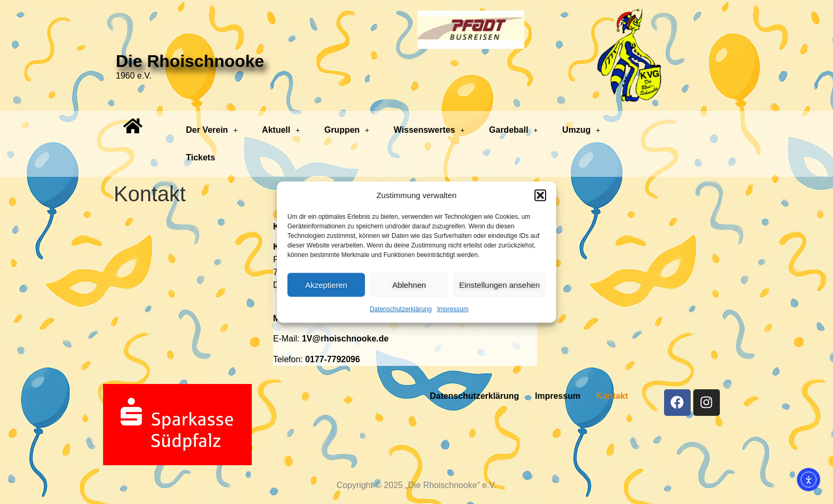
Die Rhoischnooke (190, 61)
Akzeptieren (326, 284)
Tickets (201, 157)
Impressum (453, 309)
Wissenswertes (429, 130)
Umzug (581, 130)
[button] (540, 195)
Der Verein (212, 130)
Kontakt (612, 396)
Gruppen (347, 130)
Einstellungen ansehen (499, 284)
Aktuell (281, 130)
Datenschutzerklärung (401, 309)
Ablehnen (409, 284)
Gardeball (514, 130)
